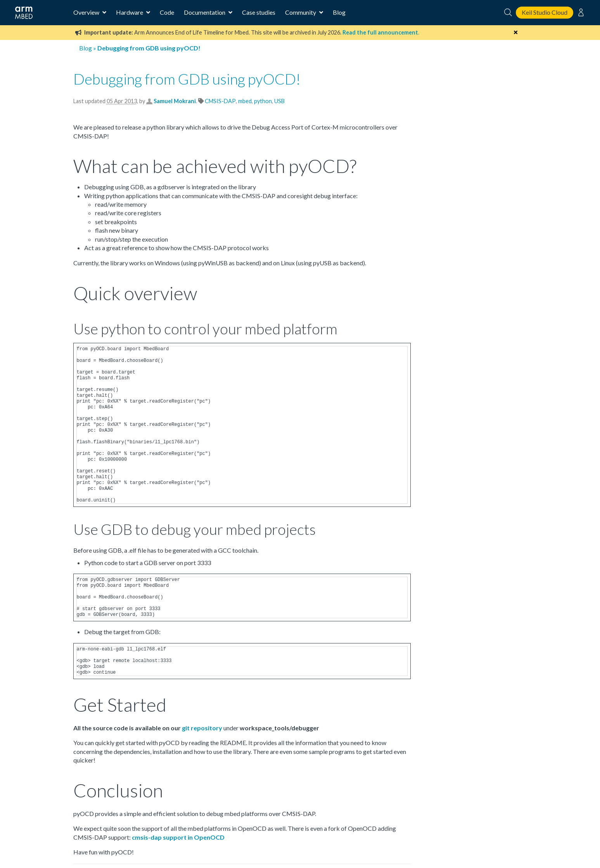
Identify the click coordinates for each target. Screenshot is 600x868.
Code (167, 12)
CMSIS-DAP (220, 101)
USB (279, 101)
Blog (339, 12)
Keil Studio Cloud (545, 12)
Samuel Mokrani (175, 101)
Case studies (259, 12)
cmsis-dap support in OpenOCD (178, 837)
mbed (245, 101)
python (263, 101)
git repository (202, 728)
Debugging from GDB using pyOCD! (187, 79)
